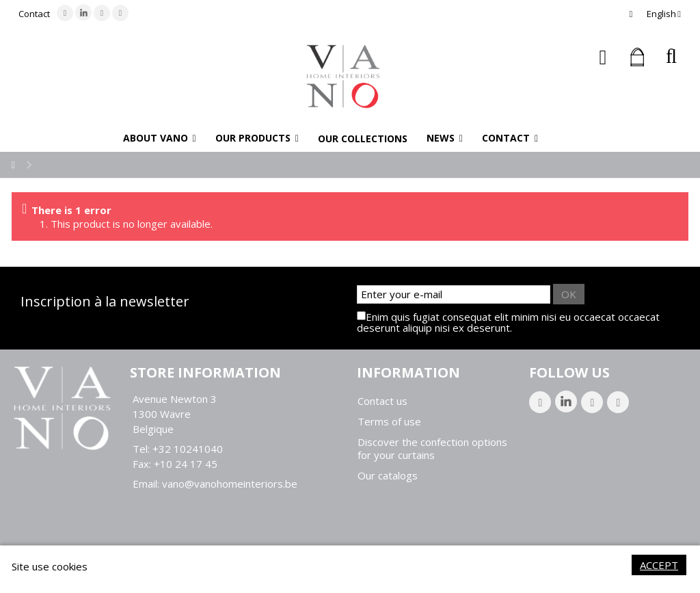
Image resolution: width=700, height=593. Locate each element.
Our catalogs (388, 476)
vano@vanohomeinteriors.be (230, 484)
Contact (34, 14)
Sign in (603, 57)
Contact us (382, 401)
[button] (160, 138)
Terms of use (389, 422)
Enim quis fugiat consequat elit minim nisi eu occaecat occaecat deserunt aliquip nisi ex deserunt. (508, 322)
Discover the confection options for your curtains (432, 449)
